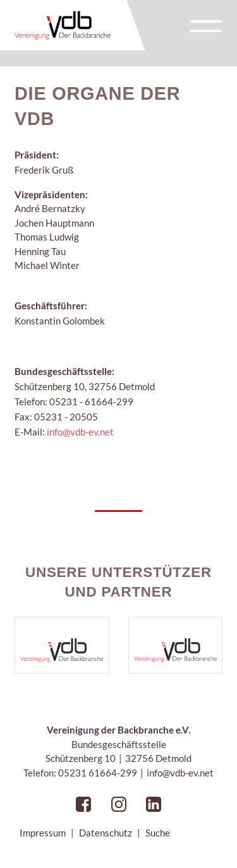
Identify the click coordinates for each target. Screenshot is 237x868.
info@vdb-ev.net (80, 432)
